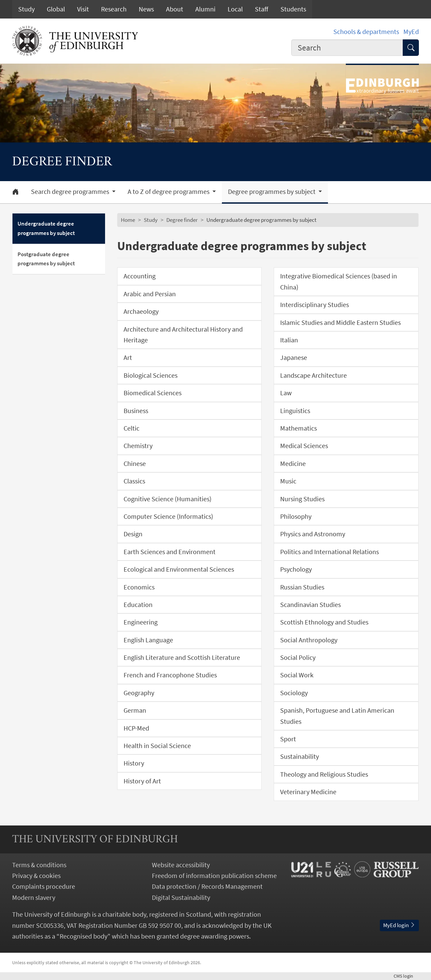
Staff (262, 9)
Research (114, 9)
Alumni (205, 9)
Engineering (141, 622)
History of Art (142, 781)
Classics (134, 481)
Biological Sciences (151, 375)
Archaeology (141, 311)
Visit (83, 9)
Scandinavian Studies (310, 605)
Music (288, 481)
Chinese (135, 464)
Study (26, 9)
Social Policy (298, 657)
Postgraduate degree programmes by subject (46, 259)
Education (138, 605)
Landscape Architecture (313, 375)
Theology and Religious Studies (324, 774)
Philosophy (296, 516)
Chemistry (138, 446)
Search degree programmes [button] (71, 192)
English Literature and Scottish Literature (182, 657)
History (134, 763)
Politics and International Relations (329, 552)
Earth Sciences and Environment (170, 552)
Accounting (140, 276)
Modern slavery (34, 898)
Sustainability (300, 756)
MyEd (411, 32)
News (146, 9)
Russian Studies (302, 587)
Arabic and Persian (150, 294)
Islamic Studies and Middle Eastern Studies (340, 323)
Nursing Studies (302, 499)
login (406, 976)
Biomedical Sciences (153, 393)
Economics (139, 587)
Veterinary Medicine (308, 792)
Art (128, 358)
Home (128, 220)
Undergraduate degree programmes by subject (46, 228)
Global (56, 9)
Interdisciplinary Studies (314, 305)
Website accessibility (181, 865)
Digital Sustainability (181, 898)
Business (136, 411)
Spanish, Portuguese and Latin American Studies (337, 716)
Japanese (294, 358)
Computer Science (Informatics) (168, 516)
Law (286, 393)
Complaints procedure (44, 886)
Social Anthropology (309, 640)
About (175, 9)
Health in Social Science (157, 746)
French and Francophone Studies (170, 675)
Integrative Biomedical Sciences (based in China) (339, 281)
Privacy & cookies (36, 876)
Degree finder (182, 220)
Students (293, 9)
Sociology (294, 693)
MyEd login (399, 925)
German (135, 710)
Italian (289, 340)
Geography (139, 693)
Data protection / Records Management (207, 886)
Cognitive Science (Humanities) (168, 499)
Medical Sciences (304, 446)
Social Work (297, 675)
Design (133, 534)
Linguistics (295, 411)
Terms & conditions (39, 865)
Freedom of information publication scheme (214, 876)
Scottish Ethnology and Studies (324, 622)
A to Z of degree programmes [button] (169, 192)
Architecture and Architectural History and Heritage (183, 335)
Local (235, 9)
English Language (148, 640)
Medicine (293, 464)
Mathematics (299, 428)
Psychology (296, 569)
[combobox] (347, 48)
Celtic (131, 428)
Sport (288, 739)
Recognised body (84, 936)
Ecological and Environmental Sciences (179, 569)
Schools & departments (366, 32)
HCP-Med (136, 728)
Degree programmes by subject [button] (272, 192)
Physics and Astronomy (313, 534)
